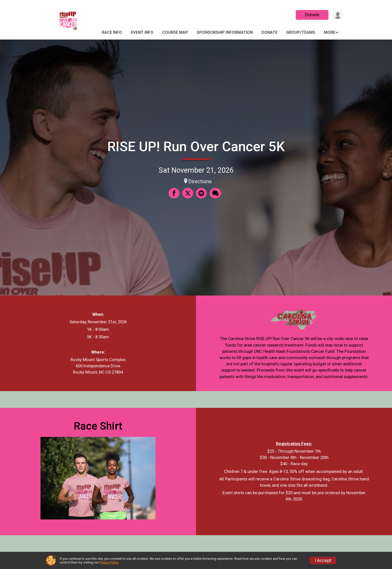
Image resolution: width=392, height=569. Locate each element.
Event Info (142, 32)
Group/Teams (301, 32)
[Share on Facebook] (174, 193)
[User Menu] (338, 15)
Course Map (175, 32)
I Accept (323, 560)
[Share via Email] (201, 193)
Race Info (112, 32)
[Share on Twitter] (188, 193)
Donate (312, 15)
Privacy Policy (109, 562)
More (330, 32)
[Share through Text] (215, 193)
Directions (200, 181)
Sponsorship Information (225, 32)
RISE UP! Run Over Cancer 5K (196, 147)
